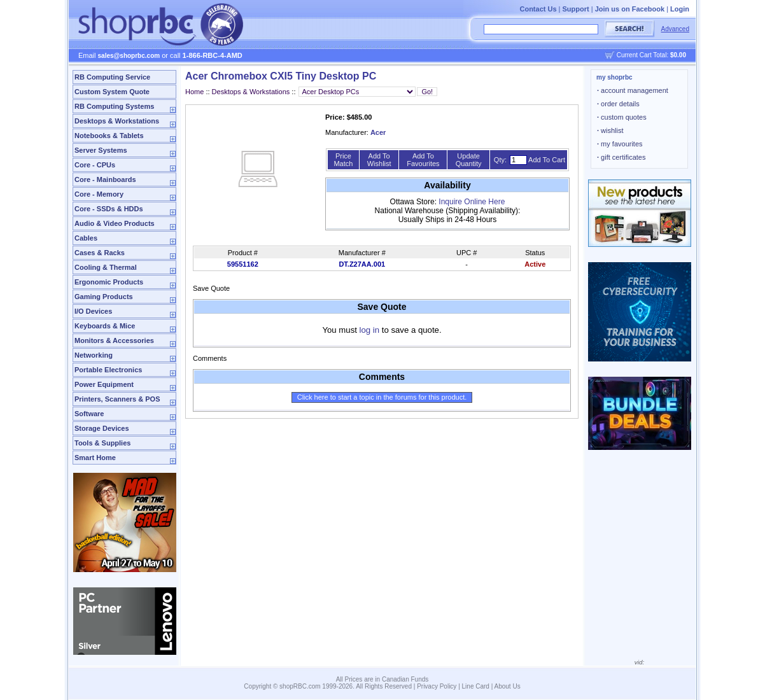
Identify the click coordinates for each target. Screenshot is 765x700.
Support (576, 9)
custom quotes (622, 117)
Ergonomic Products (109, 282)
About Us (508, 686)
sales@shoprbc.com (129, 56)
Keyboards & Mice (105, 326)
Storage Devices (102, 428)
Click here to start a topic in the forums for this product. (382, 397)
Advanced (675, 29)
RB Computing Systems (114, 106)
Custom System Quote (112, 92)
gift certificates (621, 157)
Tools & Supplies (102, 443)
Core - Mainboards (105, 179)
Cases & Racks (100, 253)
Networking (94, 355)
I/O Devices (93, 311)
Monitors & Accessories (114, 340)
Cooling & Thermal (106, 267)
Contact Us (538, 9)
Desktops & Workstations (117, 121)
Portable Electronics (108, 370)
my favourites (620, 144)
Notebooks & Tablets (109, 136)
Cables (86, 238)
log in (370, 330)
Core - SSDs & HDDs (109, 209)
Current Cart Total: (651, 55)
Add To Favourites (423, 160)
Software (89, 414)
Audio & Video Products (115, 223)
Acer (378, 132)
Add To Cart (547, 160)
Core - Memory (99, 194)
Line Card (476, 686)
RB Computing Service (112, 77)
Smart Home (95, 458)
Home (194, 92)
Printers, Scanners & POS (117, 399)
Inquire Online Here (472, 202)
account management (633, 90)
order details (618, 104)
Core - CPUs (95, 165)
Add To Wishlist (379, 160)
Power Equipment (104, 384)
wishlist (610, 130)
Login (680, 9)
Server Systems (101, 150)
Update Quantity (469, 160)
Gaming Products (104, 297)
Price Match (343, 160)
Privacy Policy (437, 686)
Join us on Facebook (630, 9)
